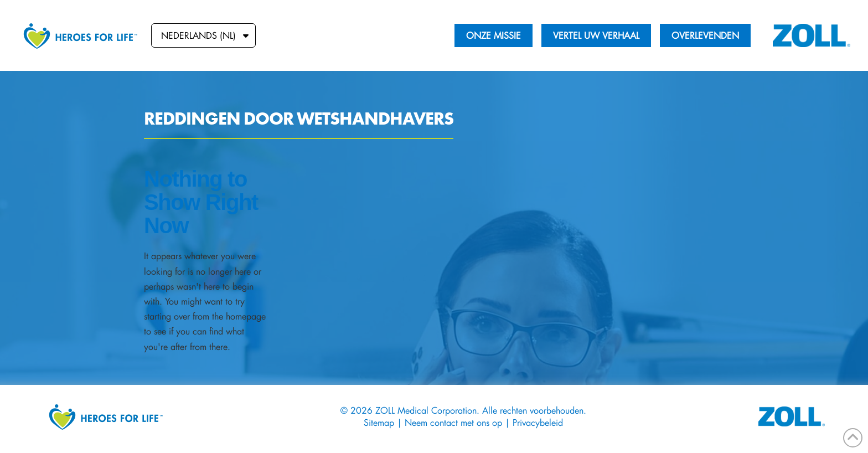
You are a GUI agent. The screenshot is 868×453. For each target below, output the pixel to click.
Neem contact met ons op (453, 422)
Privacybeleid (538, 422)
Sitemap (380, 422)
